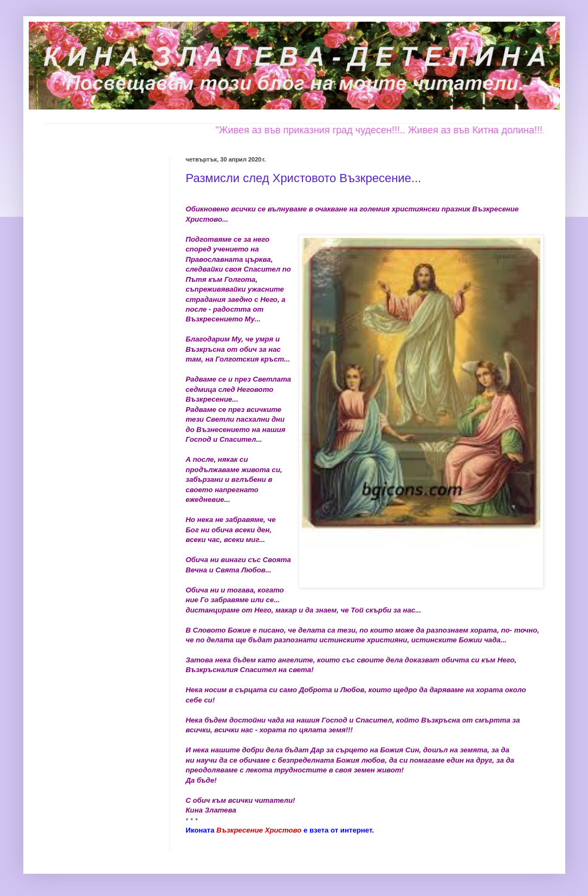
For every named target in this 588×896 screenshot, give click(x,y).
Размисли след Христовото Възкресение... (304, 178)
